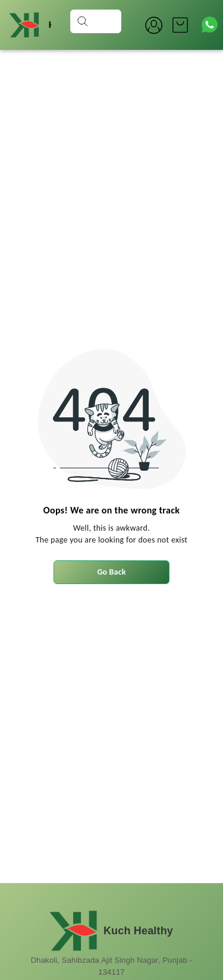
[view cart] (180, 25)
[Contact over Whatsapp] (210, 25)
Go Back (111, 572)
